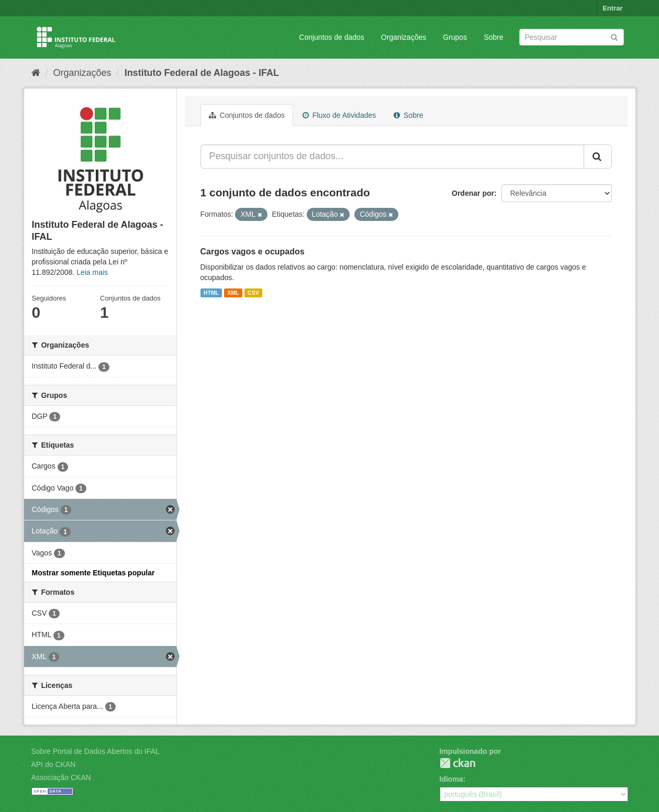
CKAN (457, 763)
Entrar (612, 8)
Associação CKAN (61, 777)
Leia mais (92, 272)
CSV (253, 293)
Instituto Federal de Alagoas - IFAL (202, 73)
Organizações (404, 37)
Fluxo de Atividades (339, 115)
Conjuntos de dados (332, 37)
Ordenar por (473, 193)
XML (233, 293)
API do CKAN (54, 764)
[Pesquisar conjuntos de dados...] (392, 157)
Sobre (493, 37)
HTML (211, 293)
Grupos (455, 37)
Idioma (451, 779)
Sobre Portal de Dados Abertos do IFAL (96, 751)
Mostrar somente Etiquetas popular (93, 573)
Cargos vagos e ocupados (253, 252)
